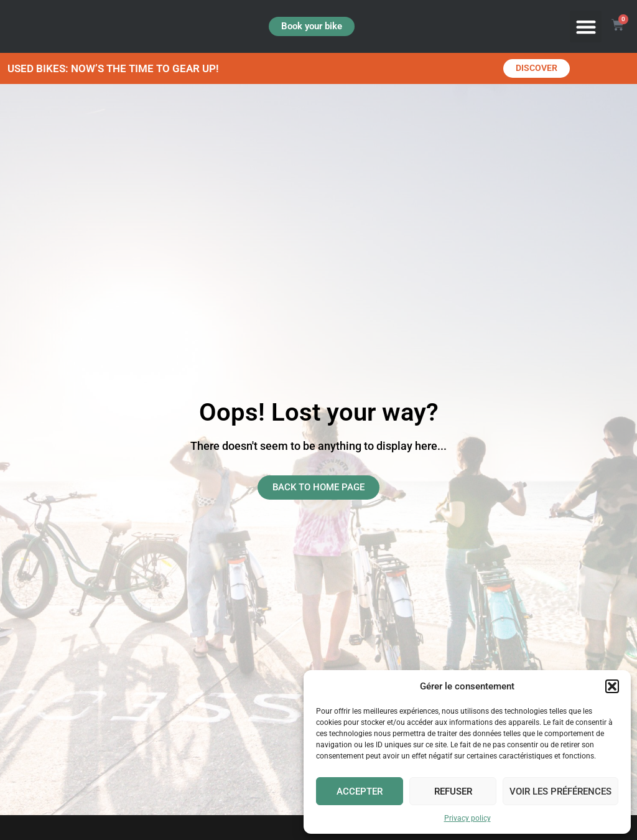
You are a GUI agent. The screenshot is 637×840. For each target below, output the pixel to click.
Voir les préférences (560, 791)
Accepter (360, 791)
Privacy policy (467, 818)
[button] (612, 686)
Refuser (453, 791)
